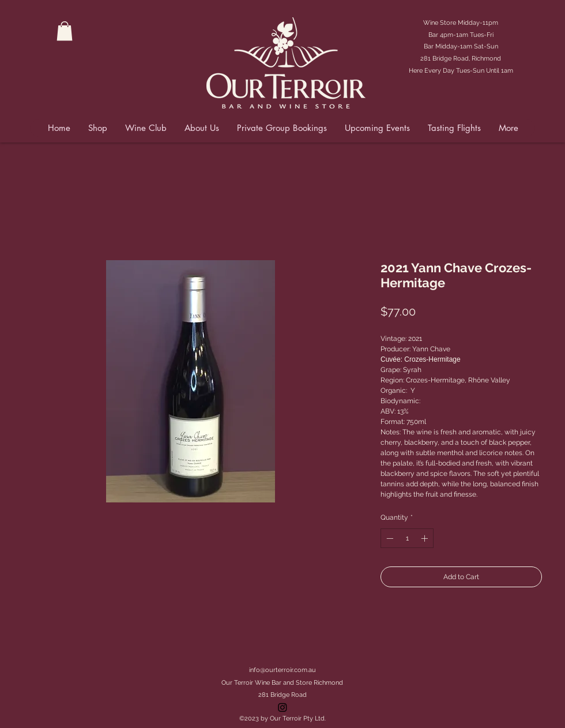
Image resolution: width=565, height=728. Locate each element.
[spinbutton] (407, 538)
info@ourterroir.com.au (282, 670)
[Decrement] (389, 538)
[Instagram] (282, 707)
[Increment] (425, 538)
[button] (65, 31)
